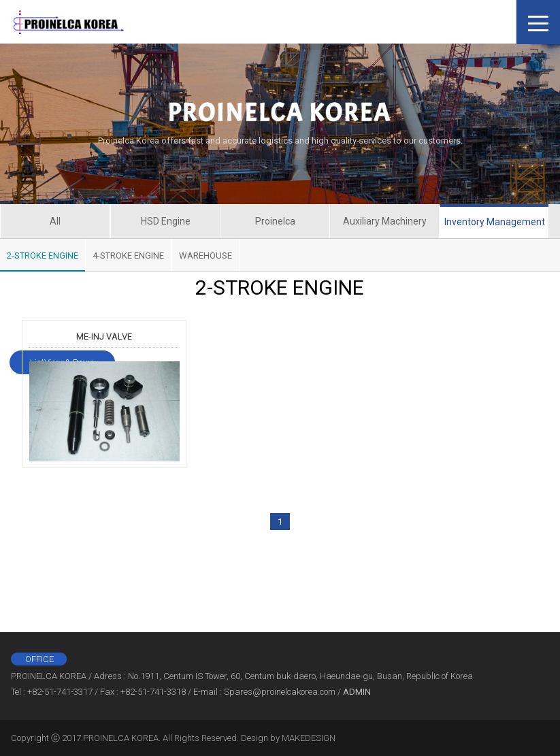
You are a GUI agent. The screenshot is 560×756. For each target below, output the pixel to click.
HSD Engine (166, 221)
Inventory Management (495, 222)
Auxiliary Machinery (385, 221)
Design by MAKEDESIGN (288, 738)
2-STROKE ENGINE (43, 256)
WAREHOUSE (205, 256)
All (55, 221)
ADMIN (357, 692)
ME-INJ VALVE (104, 336)
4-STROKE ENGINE (128, 256)
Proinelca (275, 221)
